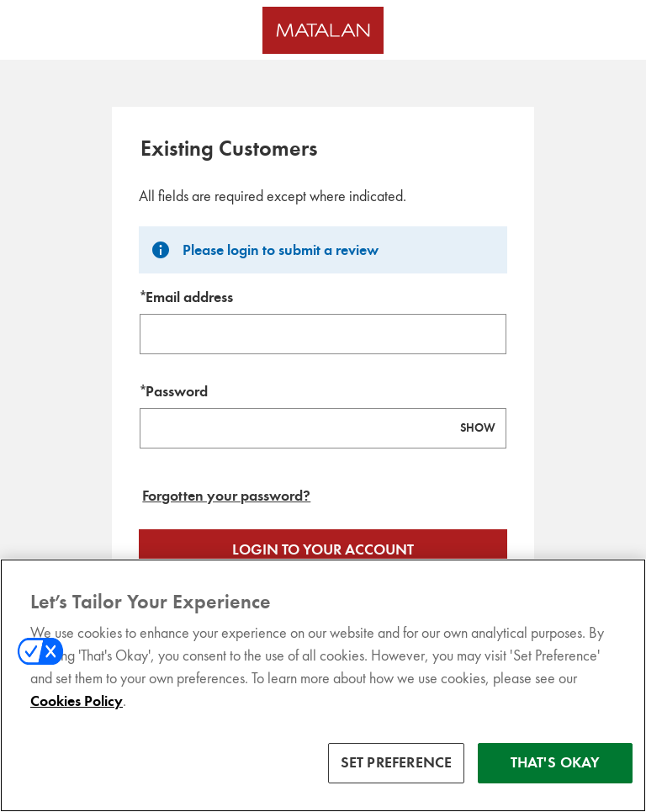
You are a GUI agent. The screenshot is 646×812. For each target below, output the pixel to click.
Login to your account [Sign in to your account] (323, 549)
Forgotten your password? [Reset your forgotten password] (226, 496)
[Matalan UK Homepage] (323, 30)
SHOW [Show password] (478, 428)
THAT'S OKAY (556, 778)
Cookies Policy (77, 717)
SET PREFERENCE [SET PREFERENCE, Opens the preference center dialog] (397, 778)
